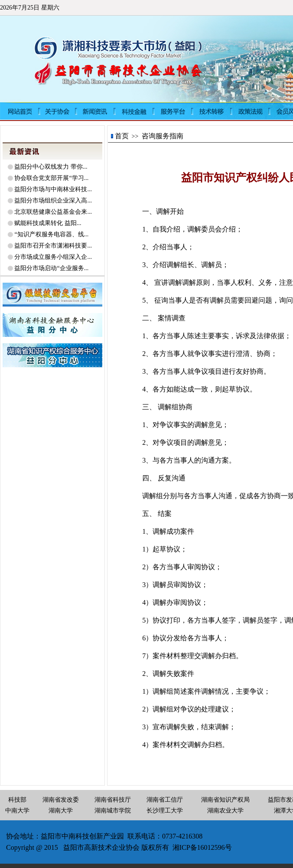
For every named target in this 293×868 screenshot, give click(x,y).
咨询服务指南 (163, 136)
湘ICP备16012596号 (202, 847)
